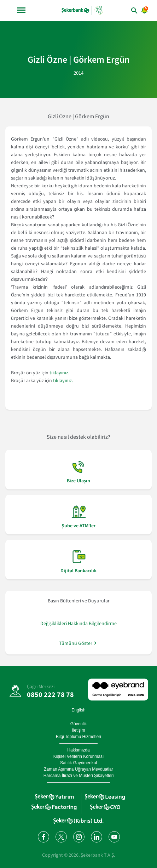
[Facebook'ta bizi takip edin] (43, 836)
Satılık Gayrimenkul (78, 763)
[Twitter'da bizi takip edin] (61, 836)
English (78, 710)
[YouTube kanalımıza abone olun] (114, 836)
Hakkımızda (78, 750)
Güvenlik (79, 724)
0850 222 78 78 (50, 694)
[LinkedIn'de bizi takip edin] (96, 836)
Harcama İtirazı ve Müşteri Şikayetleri (79, 776)
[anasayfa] (82, 10)
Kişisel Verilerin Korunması (79, 756)
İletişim (78, 730)
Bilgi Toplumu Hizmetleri (78, 737)
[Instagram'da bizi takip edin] (78, 836)
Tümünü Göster (76, 643)
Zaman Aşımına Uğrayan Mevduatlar (78, 769)
